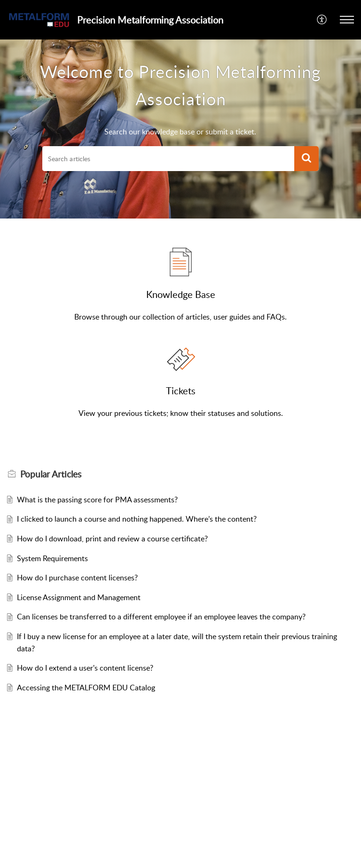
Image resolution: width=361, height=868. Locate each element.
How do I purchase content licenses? (77, 578)
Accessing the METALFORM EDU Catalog (86, 688)
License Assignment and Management (79, 597)
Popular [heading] (51, 474)
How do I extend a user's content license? (85, 668)
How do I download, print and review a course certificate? (112, 539)
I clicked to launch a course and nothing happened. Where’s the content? (137, 519)
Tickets (181, 391)
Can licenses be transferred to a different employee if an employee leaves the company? (161, 617)
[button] (322, 20)
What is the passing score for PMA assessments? (97, 500)
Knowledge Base (181, 294)
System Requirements (52, 558)
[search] (168, 159)
